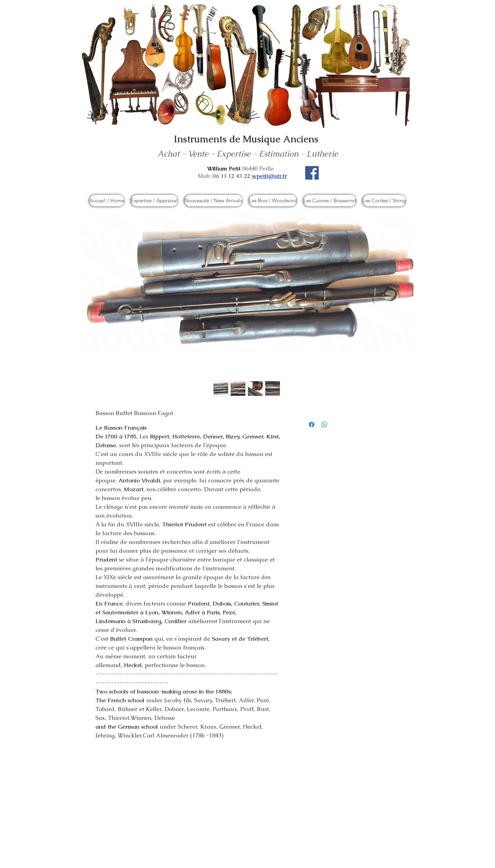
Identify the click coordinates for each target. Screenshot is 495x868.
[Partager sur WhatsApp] (324, 425)
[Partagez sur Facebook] (312, 425)
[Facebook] (312, 173)
